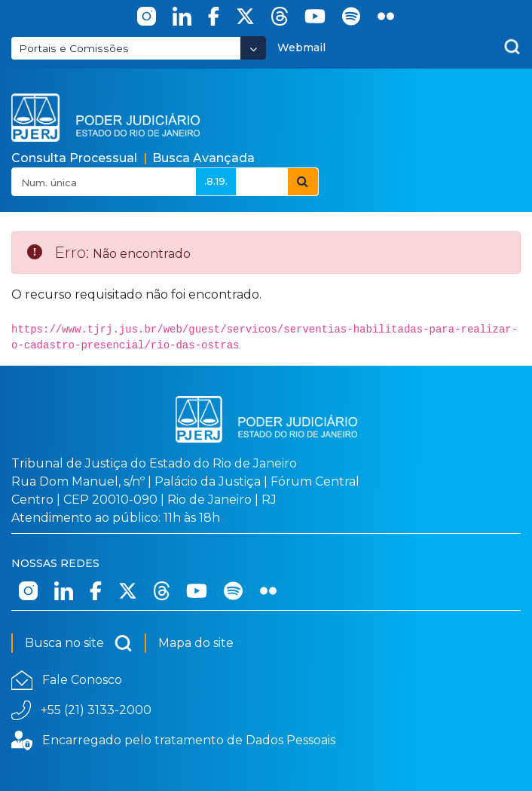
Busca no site (79, 643)
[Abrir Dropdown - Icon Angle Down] (253, 48)
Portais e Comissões (74, 48)
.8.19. (216, 181)
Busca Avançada (203, 158)
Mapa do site (196, 643)
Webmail (301, 48)
